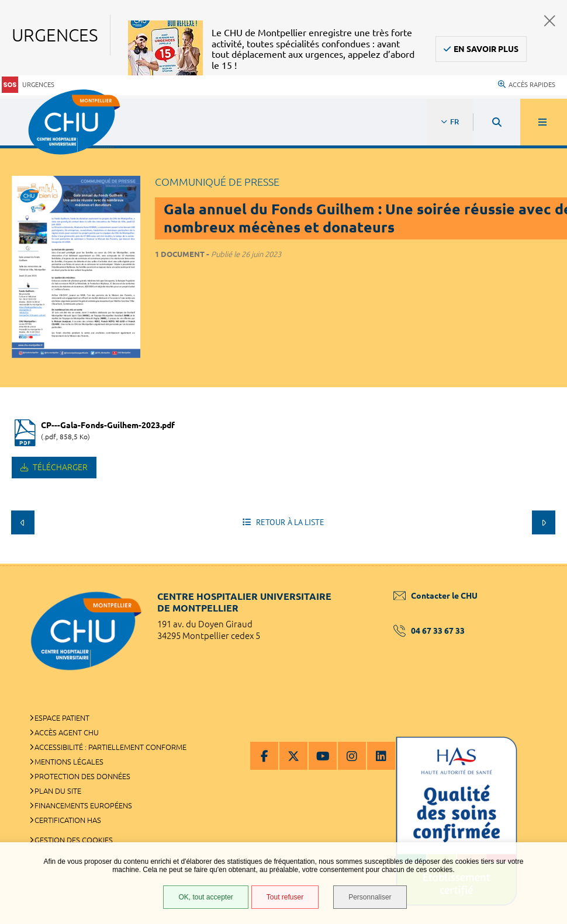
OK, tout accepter (205, 897)
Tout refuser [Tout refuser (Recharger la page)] (285, 897)
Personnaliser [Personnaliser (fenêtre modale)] (370, 897)
